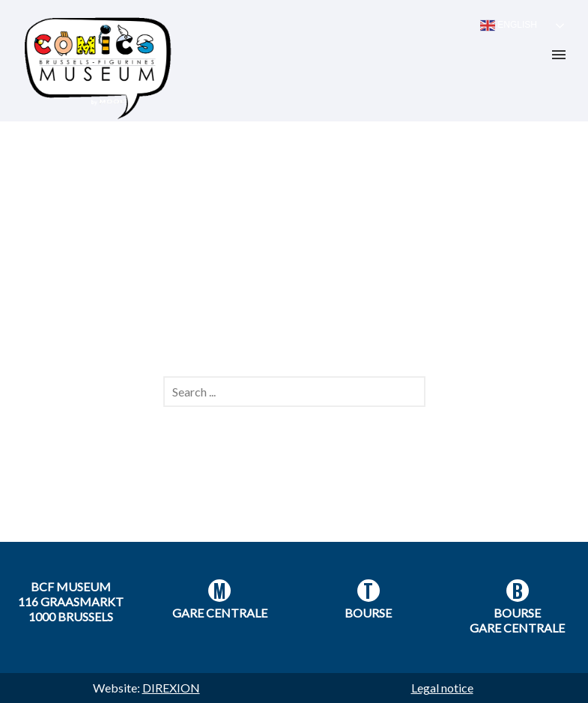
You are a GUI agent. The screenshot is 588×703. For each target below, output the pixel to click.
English (509, 25)
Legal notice (442, 688)
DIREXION (171, 688)
